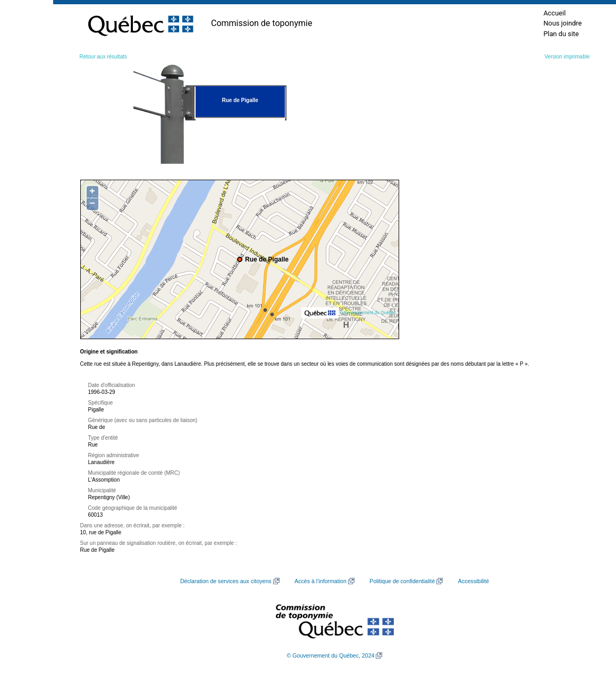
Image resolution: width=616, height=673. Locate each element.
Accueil (554, 13)
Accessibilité (474, 581)
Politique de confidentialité (402, 581)
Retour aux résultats (104, 57)
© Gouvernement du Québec (368, 313)
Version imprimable (567, 57)
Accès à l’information (320, 581)
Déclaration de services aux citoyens (226, 581)
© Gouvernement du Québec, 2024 (331, 655)
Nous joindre (562, 23)
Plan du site (561, 34)
